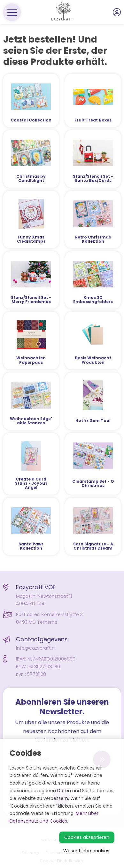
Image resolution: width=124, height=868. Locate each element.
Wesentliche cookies (86, 851)
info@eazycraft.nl (36, 648)
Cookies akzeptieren (87, 837)
